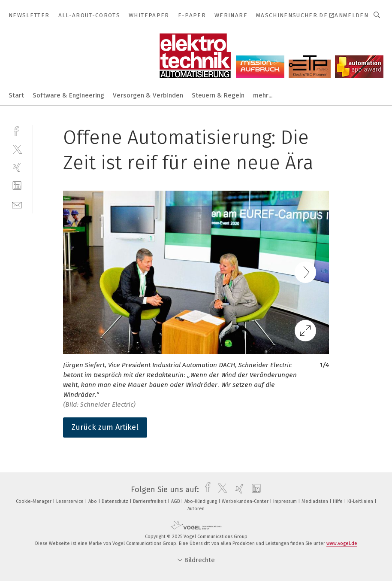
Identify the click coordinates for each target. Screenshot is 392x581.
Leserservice (71, 501)
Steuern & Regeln (218, 95)
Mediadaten (315, 501)
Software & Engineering (68, 95)
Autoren (196, 509)
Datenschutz (116, 501)
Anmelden (351, 15)
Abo (93, 501)
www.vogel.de (342, 543)
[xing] (17, 167)
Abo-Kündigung (201, 501)
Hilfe (338, 501)
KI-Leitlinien (361, 501)
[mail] (17, 204)
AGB (176, 501)
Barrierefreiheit (150, 501)
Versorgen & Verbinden (148, 95)
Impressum (286, 501)
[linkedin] (17, 186)
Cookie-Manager (34, 501)
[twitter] (17, 149)
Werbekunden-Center (246, 501)
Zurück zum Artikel (105, 427)
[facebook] (17, 130)
